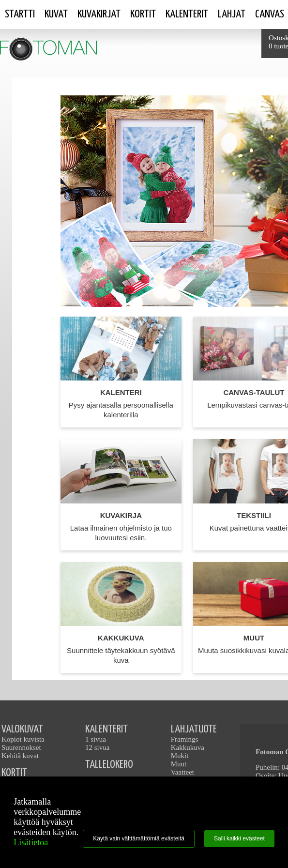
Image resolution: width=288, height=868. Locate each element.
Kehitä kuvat (20, 756)
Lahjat (232, 14)
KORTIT (14, 773)
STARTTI (20, 14)
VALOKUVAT (22, 729)
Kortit (143, 14)
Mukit (180, 756)
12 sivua (97, 747)
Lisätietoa (31, 842)
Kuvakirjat (99, 14)
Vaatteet (182, 772)
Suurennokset (21, 747)
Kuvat (56, 14)
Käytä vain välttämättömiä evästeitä (139, 838)
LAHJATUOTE (194, 729)
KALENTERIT (106, 729)
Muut (179, 764)
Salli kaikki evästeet (239, 838)
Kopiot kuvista (23, 739)
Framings (185, 739)
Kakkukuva (188, 747)
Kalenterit (187, 14)
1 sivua (96, 739)
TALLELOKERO (109, 765)
